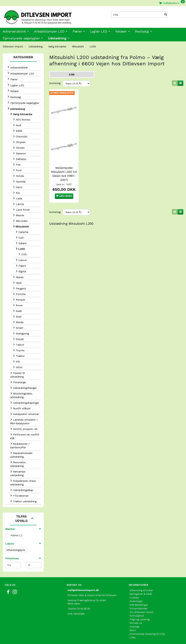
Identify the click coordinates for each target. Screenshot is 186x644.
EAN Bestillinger (139, 605)
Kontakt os (136, 623)
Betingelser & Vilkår (141, 594)
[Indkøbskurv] (172, 3)
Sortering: (55, 83)
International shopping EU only (147, 634)
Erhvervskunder (139, 609)
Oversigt (135, 627)
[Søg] (166, 15)
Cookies (134, 598)
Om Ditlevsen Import (141, 612)
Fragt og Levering (140, 619)
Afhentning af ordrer (141, 590)
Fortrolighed (137, 616)
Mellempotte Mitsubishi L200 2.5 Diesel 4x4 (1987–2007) (64, 174)
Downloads (136, 601)
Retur (133, 630)
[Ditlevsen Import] (46, 16)
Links (133, 638)
